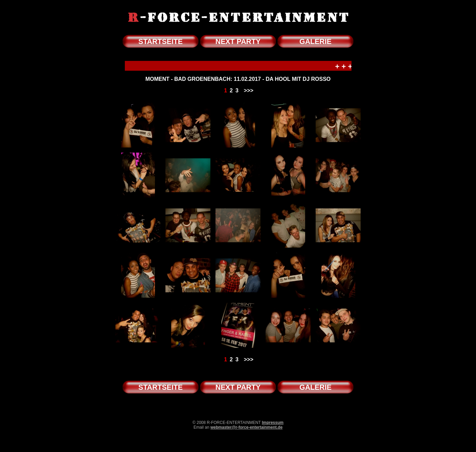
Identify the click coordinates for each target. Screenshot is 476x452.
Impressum (273, 423)
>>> (249, 91)
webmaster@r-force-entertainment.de (246, 427)
